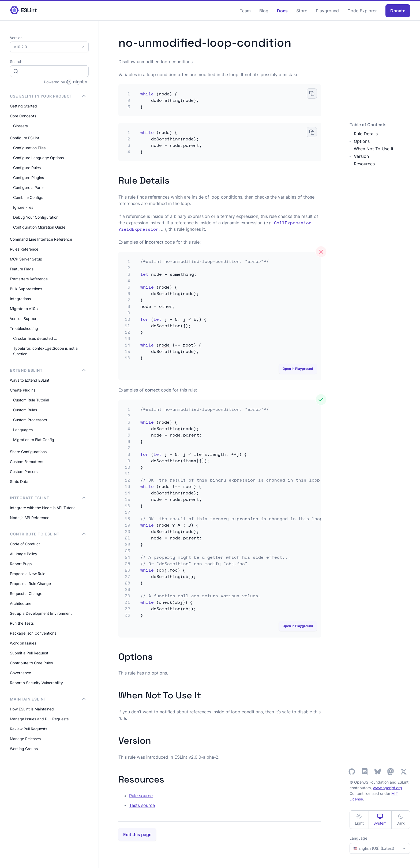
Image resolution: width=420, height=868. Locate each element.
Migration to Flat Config (34, 440)
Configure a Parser (29, 187)
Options (362, 141)
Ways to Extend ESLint (30, 380)
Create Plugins (23, 390)
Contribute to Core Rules (31, 663)
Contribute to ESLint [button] (48, 534)
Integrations (20, 299)
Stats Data (19, 481)
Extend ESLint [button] (48, 370)
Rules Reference (24, 249)
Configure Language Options (38, 158)
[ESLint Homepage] (23, 11)
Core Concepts (23, 116)
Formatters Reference (29, 279)
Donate (398, 11)
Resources (364, 164)
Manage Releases (25, 739)
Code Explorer (362, 11)
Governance (20, 673)
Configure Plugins (29, 178)
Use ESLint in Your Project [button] (48, 96)
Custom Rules (25, 410)
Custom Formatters (27, 462)
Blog (264, 11)
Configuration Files (29, 148)
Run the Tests (22, 623)
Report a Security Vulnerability (36, 683)
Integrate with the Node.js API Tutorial (43, 508)
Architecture (21, 603)
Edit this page (137, 835)
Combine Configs (28, 197)
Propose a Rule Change (30, 584)
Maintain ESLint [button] (48, 699)
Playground (327, 11)
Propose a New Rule (28, 574)
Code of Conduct (25, 544)
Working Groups (24, 749)
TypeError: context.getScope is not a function (45, 351)
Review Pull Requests (29, 729)
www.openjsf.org (387, 788)
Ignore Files (23, 207)
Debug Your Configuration (36, 217)
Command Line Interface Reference (41, 239)
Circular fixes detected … (35, 338)
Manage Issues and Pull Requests (39, 719)
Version (361, 156)
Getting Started (23, 106)
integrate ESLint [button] (48, 498)
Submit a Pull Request (29, 653)
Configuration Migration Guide (39, 227)
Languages (23, 430)
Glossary (21, 126)
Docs (282, 11)
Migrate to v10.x (24, 309)
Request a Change (26, 593)
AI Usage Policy (24, 554)
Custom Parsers (24, 472)
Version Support (24, 318)
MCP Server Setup (26, 259)
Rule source (141, 796)
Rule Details (366, 134)
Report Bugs (21, 564)
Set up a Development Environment (41, 613)
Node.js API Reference (30, 518)
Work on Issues (23, 643)
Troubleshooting (24, 328)
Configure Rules (27, 168)
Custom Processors (30, 420)
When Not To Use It (374, 149)
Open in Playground (298, 369)
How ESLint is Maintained (32, 709)
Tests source (142, 805)
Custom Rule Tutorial (31, 400)
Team (245, 11)
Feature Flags (22, 269)
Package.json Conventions (33, 633)
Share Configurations (28, 452)
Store (302, 11)
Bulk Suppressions (26, 289)
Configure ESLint (25, 138)
